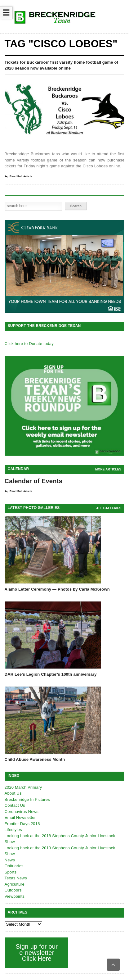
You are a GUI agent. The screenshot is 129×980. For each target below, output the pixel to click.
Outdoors (13, 890)
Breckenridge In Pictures (27, 799)
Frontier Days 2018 (22, 824)
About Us (13, 793)
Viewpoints (15, 896)
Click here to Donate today (29, 344)
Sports (11, 872)
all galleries (109, 508)
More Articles (108, 469)
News (10, 860)
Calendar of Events (34, 481)
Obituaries (14, 866)
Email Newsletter (20, 817)
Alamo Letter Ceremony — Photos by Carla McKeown (57, 589)
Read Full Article (18, 177)
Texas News (16, 878)
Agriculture (15, 884)
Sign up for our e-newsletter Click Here (37, 953)
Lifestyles (13, 830)
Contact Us (15, 805)
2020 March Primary (23, 787)
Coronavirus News (22, 812)
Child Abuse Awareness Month (35, 759)
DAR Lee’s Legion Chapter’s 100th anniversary (51, 674)
